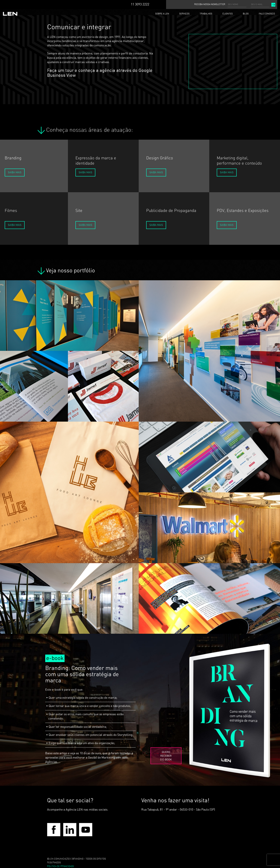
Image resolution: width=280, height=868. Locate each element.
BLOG (246, 14)
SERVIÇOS (184, 14)
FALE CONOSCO (267, 14)
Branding (13, 158)
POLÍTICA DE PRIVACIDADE (61, 866)
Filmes (11, 211)
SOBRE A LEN (162, 14)
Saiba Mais (15, 173)
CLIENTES (228, 14)
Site (79, 211)
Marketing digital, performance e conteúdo (239, 161)
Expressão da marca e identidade (96, 161)
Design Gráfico (160, 158)
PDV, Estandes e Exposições (243, 211)
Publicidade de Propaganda (171, 211)
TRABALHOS (206, 14)
